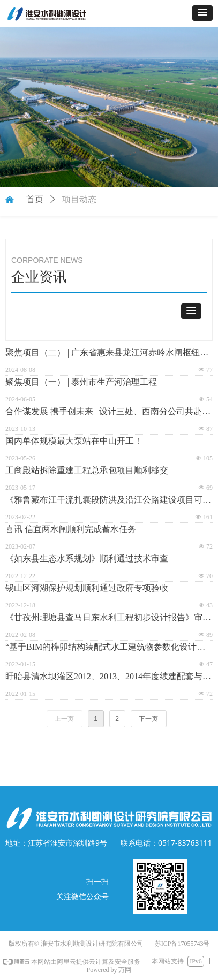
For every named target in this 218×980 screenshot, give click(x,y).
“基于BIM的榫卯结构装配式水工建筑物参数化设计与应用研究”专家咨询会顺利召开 (105, 648)
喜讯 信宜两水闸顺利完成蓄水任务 (71, 529)
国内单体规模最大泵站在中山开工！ (74, 441)
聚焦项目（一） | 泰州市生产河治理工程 (81, 382)
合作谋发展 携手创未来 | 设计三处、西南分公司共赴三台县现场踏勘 (108, 412)
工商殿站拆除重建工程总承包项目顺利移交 (87, 470)
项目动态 (79, 199)
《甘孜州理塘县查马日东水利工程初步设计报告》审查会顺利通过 (108, 618)
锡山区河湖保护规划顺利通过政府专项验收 (87, 588)
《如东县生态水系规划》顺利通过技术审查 (87, 559)
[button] (202, 13)
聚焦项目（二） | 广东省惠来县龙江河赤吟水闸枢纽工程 (107, 354)
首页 (35, 199)
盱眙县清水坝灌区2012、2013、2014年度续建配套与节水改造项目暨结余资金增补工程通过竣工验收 (108, 677)
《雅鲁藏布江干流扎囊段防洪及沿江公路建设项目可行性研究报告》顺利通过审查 (108, 501)
